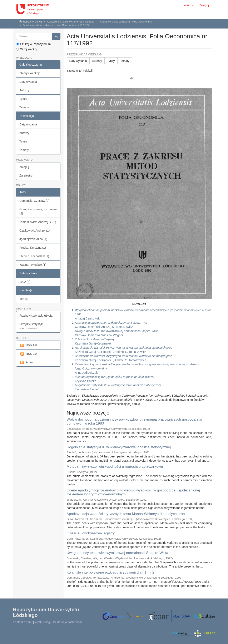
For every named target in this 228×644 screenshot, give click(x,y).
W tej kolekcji (27, 49)
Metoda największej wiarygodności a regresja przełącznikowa (115, 467)
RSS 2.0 (28, 354)
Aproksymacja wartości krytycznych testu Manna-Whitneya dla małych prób (126, 514)
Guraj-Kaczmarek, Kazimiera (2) (38, 211)
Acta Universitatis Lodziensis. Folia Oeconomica (125, 22)
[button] (188, 5)
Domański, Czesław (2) (34, 201)
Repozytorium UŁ (33, 22)
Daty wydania (28, 82)
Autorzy (24, 90)
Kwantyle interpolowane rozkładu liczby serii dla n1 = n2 (111, 572)
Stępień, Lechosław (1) (34, 256)
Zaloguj (24, 167)
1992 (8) (25, 282)
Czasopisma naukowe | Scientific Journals (71, 22)
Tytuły (23, 99)
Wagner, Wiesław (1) (33, 265)
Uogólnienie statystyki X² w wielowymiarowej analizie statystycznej (119, 447)
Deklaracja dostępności (68, 622)
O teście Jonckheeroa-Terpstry (91, 533)
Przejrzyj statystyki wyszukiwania (31, 326)
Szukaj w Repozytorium (33, 44)
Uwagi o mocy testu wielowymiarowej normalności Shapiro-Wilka (118, 553)
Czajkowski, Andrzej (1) (35, 231)
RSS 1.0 (28, 345)
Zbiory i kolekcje (30, 73)
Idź (132, 78)
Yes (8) (24, 299)
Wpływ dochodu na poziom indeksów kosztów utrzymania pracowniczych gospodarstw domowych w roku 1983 (134, 421)
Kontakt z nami (23, 622)
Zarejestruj (26, 175)
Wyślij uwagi (43, 622)
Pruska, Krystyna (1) (33, 248)
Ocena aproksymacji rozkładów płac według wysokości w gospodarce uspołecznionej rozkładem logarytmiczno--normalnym (133, 492)
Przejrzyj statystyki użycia (36, 316)
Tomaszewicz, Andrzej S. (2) (38, 222)
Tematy (24, 107)
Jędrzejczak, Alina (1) (33, 239)
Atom (26, 362)
